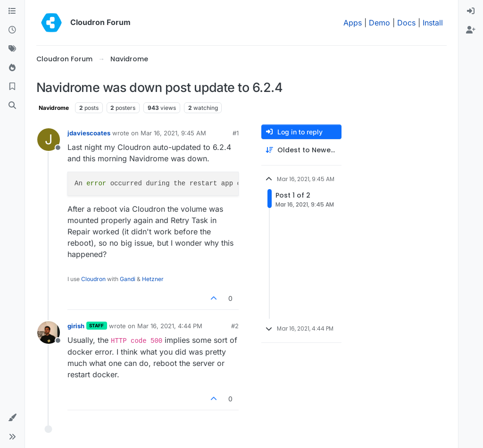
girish (76, 326)
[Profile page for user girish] (49, 332)
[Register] (471, 30)
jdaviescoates (89, 133)
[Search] (12, 106)
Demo (379, 23)
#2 (235, 326)
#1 (236, 133)
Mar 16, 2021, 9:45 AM (173, 133)
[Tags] (12, 49)
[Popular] (12, 68)
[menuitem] (471, 11)
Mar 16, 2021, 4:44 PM (170, 326)
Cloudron (93, 279)
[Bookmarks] (12, 87)
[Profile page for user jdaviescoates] (49, 140)
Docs (406, 23)
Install (433, 23)
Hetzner (153, 279)
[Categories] (12, 11)
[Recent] (12, 30)
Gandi (128, 279)
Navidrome (54, 108)
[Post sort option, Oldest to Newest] (301, 150)
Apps (353, 23)
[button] (12, 418)
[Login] (471, 11)
